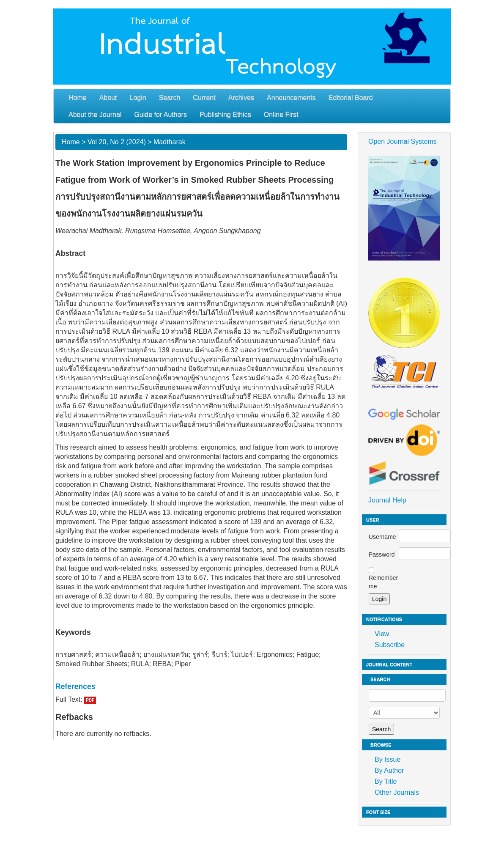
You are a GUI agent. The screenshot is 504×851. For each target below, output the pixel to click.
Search (170, 97)
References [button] (75, 686)
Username (382, 537)
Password (382, 555)
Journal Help (387, 500)
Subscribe (390, 645)
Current (204, 97)
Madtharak (170, 142)
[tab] (201, 686)
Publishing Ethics (225, 114)
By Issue (388, 759)
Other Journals (397, 792)
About (108, 97)
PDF (90, 700)
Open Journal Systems (403, 141)
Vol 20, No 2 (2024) (117, 142)
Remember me (383, 582)
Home (78, 97)
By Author (389, 770)
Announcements (291, 97)
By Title (386, 781)
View (382, 634)
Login (138, 97)
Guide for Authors (160, 114)
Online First (281, 114)
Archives (241, 97)
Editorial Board (351, 97)
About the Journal (95, 114)
